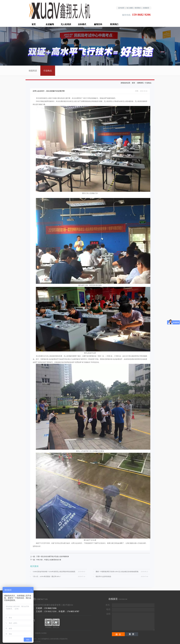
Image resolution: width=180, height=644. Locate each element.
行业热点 (148, 83)
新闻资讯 (140, 83)
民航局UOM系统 (41, 633)
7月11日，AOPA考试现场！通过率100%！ (47, 577)
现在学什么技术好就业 (103, 577)
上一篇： (50, 556)
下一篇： (46, 560)
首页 (34, 24)
